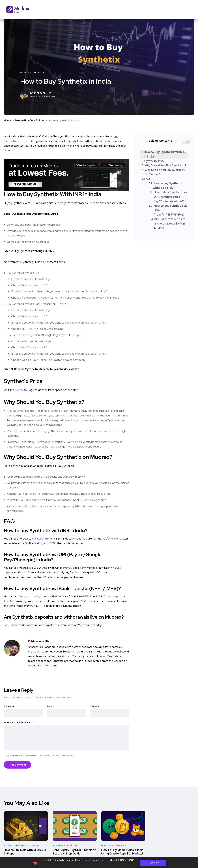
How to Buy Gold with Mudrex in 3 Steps (25, 852)
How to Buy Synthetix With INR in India (166, 154)
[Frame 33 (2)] (67, 174)
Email (51, 707)
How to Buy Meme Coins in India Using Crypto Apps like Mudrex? (122, 852)
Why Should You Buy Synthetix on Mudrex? (165, 172)
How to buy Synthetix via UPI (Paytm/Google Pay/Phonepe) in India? (170, 197)
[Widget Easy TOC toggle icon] (186, 141)
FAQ (147, 179)
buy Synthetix (41, 539)
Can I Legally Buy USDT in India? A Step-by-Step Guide (74, 852)
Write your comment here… (18, 723)
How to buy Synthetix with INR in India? (168, 186)
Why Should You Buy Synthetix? (165, 165)
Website (95, 707)
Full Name (9, 707)
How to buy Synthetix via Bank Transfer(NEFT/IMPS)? (171, 210)
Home (7, 120)
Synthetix (21, 390)
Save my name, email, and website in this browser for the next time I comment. (40, 756)
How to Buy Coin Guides (30, 120)
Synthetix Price (155, 161)
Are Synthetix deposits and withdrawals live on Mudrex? (170, 224)
